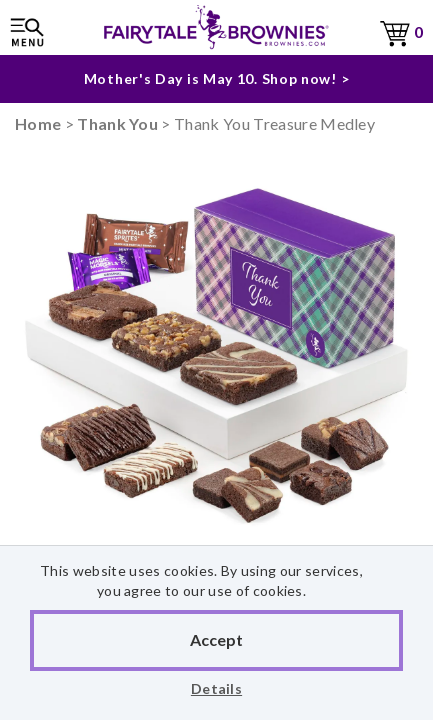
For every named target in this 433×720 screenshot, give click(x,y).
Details (216, 688)
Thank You (117, 123)
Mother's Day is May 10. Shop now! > (217, 78)
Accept (216, 639)
